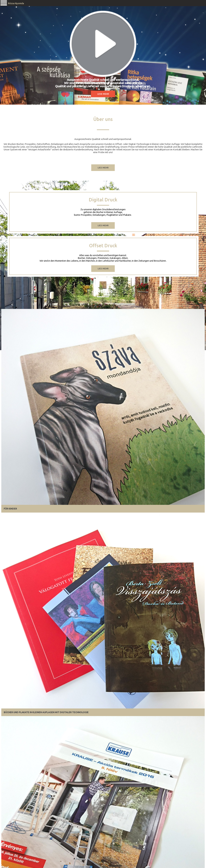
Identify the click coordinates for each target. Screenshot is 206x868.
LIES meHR (103, 168)
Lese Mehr (103, 94)
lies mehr (103, 226)
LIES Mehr (103, 269)
